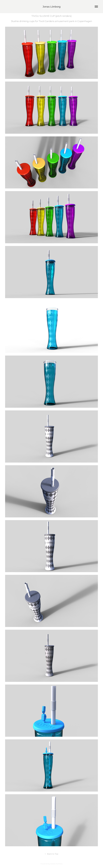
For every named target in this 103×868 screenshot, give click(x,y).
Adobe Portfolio (56, 864)
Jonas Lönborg (52, 7)
